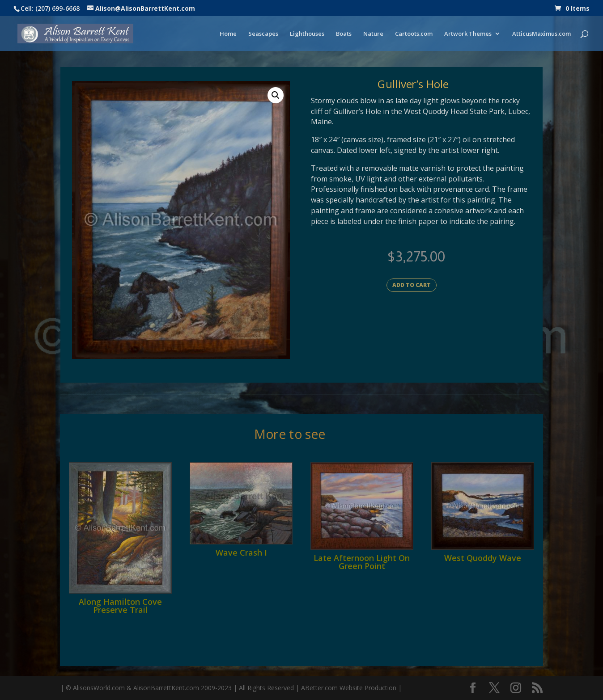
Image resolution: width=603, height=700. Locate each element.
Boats (344, 34)
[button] (276, 95)
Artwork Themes (468, 34)
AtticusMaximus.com (541, 34)
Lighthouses (307, 34)
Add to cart (412, 285)
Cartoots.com (414, 34)
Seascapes (263, 34)
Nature (373, 34)
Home (228, 34)
